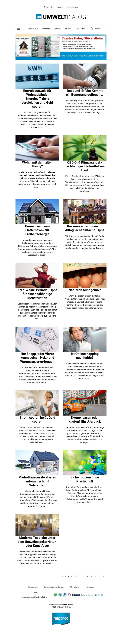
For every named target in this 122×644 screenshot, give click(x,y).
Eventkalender (72, 7)
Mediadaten (75, 587)
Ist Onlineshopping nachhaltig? (85, 356)
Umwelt (57, 29)
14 (91, 577)
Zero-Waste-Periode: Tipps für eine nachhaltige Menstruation (37, 294)
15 (95, 577)
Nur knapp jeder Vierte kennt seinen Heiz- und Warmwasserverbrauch (37, 358)
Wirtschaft (46, 29)
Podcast (59, 7)
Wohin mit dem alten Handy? (37, 165)
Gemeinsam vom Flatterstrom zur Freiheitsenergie (37, 231)
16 (99, 577)
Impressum (90, 587)
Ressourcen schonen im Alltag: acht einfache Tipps (85, 229)
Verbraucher (33, 29)
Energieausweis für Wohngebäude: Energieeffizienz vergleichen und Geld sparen (37, 99)
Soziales (67, 29)
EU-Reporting (80, 29)
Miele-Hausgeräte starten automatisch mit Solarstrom (37, 482)
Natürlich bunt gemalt (85, 290)
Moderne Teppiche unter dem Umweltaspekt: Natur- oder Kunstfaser (37, 542)
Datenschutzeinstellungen (54, 587)
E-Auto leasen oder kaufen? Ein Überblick (85, 420)
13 (87, 577)
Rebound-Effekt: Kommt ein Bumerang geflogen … (85, 93)
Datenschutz (33, 587)
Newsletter (49, 7)
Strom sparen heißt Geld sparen (37, 420)
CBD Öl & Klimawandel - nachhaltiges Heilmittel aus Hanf (85, 167)
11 (80, 577)
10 (75, 577)
